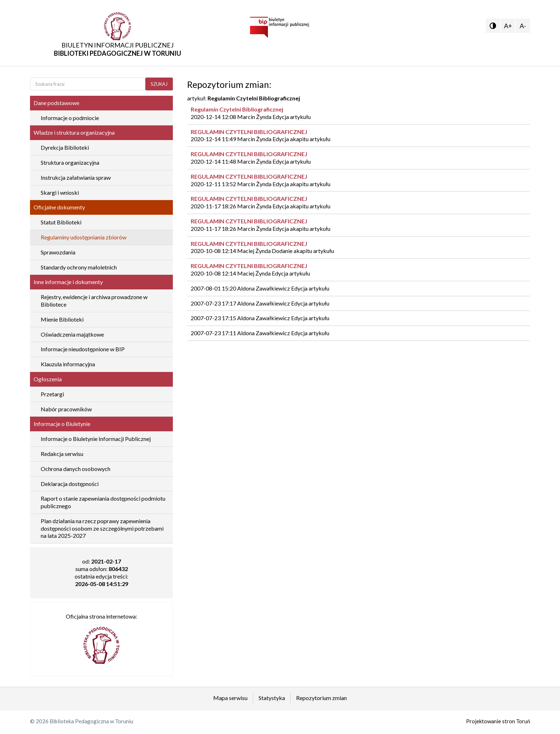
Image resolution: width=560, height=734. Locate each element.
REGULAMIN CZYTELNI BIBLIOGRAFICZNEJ (249, 132)
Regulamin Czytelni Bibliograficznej (237, 109)
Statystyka (272, 698)
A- (523, 26)
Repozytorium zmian (321, 698)
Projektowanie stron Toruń (498, 721)
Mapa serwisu (230, 698)
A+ (508, 26)
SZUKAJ (159, 84)
